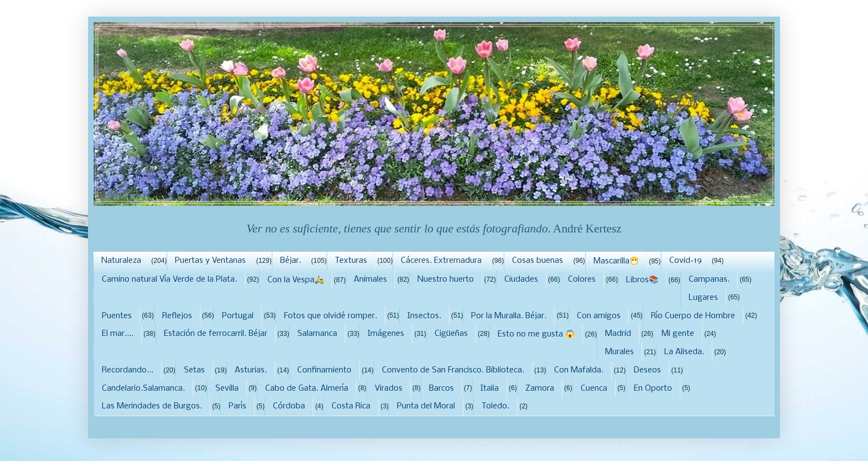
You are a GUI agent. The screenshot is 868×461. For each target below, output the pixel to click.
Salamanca (317, 334)
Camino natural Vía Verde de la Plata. (169, 279)
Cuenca (594, 389)
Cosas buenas (538, 261)
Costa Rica (351, 406)
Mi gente (678, 334)
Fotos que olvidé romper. (330, 316)
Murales (619, 352)
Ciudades (521, 279)
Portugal (238, 316)
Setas (194, 370)
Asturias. (251, 370)
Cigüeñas (451, 334)
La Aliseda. (684, 352)
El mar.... (118, 334)
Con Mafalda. (579, 370)
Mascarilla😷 (616, 261)
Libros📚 (642, 280)
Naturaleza (121, 261)
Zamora (540, 389)
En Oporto (653, 389)
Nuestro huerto (446, 279)
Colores (582, 279)
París (237, 406)
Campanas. (709, 279)
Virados (389, 389)
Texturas (351, 261)
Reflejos (177, 316)
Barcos (441, 389)
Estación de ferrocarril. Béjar (216, 334)
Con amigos (599, 316)
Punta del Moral (426, 406)
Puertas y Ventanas (210, 261)
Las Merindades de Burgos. (152, 406)
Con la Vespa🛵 (296, 280)
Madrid (618, 334)
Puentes (117, 316)
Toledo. (495, 406)
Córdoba (289, 406)
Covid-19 (686, 261)
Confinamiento (324, 370)
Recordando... (128, 370)
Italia (490, 389)
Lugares (703, 298)
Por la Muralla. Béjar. (509, 316)
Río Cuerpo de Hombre (693, 316)
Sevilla (227, 389)
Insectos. (424, 316)
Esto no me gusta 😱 (536, 334)
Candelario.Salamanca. (143, 389)
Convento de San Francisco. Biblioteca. (453, 370)
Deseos (647, 370)
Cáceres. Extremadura (441, 261)
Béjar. (291, 261)
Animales (370, 279)
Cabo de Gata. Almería (307, 389)
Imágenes (386, 334)
